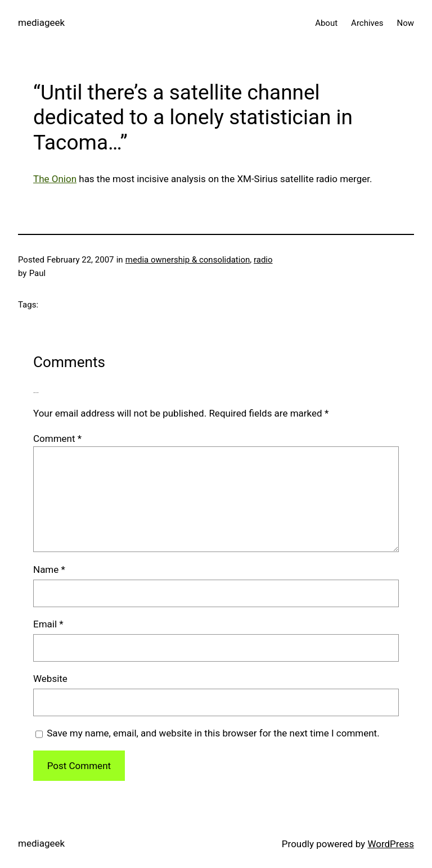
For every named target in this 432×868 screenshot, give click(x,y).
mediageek (41, 22)
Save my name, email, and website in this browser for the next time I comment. (213, 733)
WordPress (391, 844)
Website (50, 679)
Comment (57, 438)
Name (49, 569)
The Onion (55, 179)
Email (48, 624)
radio (263, 260)
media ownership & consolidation (188, 260)
